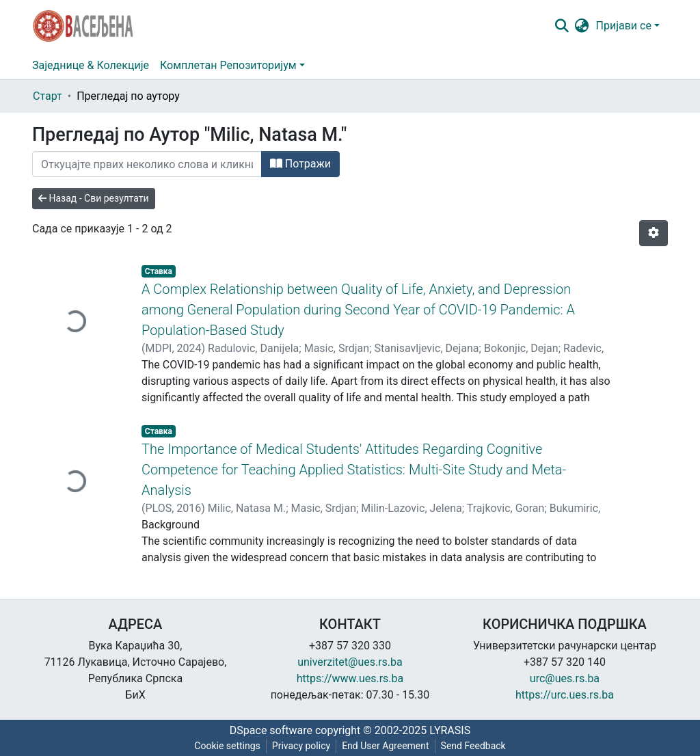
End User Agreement (385, 746)
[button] (582, 26)
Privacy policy (301, 746)
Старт (48, 96)
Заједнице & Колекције (91, 65)
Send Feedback (473, 746)
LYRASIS (450, 730)
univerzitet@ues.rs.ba (350, 662)
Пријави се (624, 26)
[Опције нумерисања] (654, 233)
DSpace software (271, 730)
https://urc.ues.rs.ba (565, 695)
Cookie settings (227, 746)
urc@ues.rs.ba (565, 678)
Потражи (300, 164)
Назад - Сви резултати (94, 198)
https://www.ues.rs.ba (350, 678)
